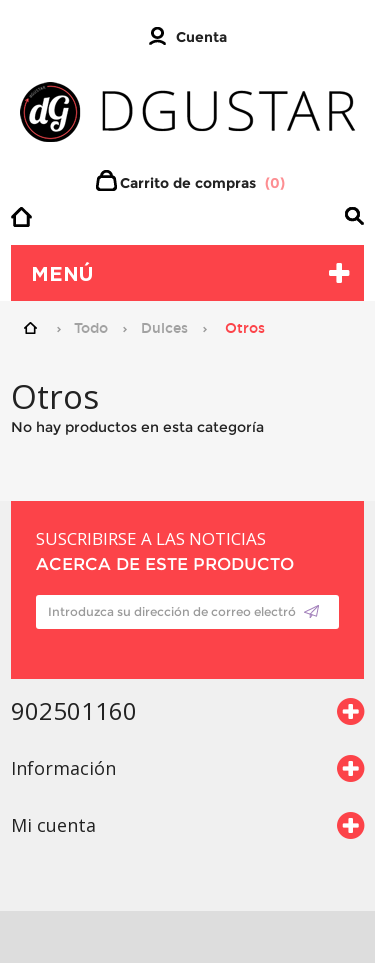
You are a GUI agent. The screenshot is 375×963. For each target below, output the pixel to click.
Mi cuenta (53, 825)
